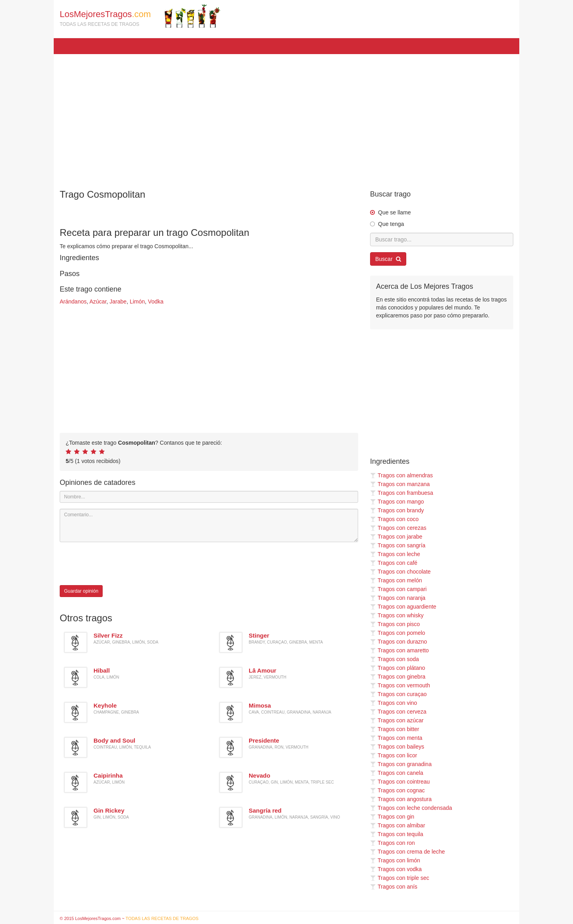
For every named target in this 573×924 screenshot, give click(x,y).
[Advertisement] (286, 118)
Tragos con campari (398, 589)
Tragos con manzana (400, 484)
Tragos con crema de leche (407, 852)
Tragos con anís (394, 887)
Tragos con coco (394, 519)
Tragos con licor (394, 755)
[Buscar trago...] (442, 239)
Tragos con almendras (401, 475)
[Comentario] (209, 525)
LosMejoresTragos (140, 16)
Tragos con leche (395, 554)
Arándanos (73, 302)
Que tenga (391, 224)
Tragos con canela (397, 773)
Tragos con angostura (401, 799)
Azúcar (98, 302)
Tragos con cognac (398, 790)
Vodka (156, 302)
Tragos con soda (395, 659)
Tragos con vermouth (400, 685)
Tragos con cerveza (398, 712)
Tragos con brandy (397, 510)
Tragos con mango (397, 502)
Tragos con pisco (395, 624)
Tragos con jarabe (396, 537)
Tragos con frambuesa (402, 493)
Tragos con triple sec (400, 878)
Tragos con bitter (395, 729)
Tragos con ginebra (398, 677)
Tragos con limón (395, 860)
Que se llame (394, 212)
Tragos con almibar (398, 825)
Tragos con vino (394, 703)
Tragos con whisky (397, 615)
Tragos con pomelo (398, 633)
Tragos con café (394, 563)
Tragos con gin (392, 817)
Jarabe (118, 302)
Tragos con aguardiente (403, 607)
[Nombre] (209, 497)
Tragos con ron (393, 843)
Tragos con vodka (396, 869)
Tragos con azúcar (397, 720)
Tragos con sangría (398, 545)
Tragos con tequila (397, 834)
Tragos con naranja (398, 598)
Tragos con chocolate (400, 572)
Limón (137, 302)
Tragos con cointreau (400, 782)
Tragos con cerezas (398, 528)
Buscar (388, 259)
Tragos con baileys (397, 747)
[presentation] (120, 564)
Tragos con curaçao (398, 694)
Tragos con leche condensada (411, 808)
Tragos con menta (396, 738)
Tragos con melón (396, 580)
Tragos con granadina (401, 764)
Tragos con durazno (399, 642)
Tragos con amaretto (400, 650)
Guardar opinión (81, 591)
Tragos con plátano (398, 668)
